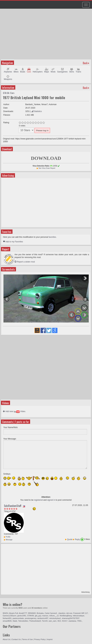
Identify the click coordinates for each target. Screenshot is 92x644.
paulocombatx (18, 618)
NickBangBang (66, 616)
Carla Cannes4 (51, 613)
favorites (52, 237)
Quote (70, 539)
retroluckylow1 (55, 618)
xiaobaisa (72, 621)
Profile (7, 537)
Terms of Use (27, 639)
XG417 (65, 621)
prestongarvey (31, 618)
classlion (62, 613)
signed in (51, 500)
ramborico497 (43, 618)
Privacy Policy (40, 639)
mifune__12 (54, 616)
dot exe (69, 613)
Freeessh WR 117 (81, 613)
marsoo (45, 616)
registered (38, 500)
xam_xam (53, 621)
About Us (7, 639)
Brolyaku (40, 613)
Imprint (50, 639)
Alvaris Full (13, 613)
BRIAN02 (32, 613)
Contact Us (16, 639)
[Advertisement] (46, 36)
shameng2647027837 (71, 618)
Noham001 (7, 618)
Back (85, 63)
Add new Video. (14, 411)
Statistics (36, 111)
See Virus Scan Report (47, 168)
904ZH (6, 613)
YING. (79, 621)
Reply (77, 539)
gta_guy (38, 616)
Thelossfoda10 (35, 621)
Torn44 (45, 621)
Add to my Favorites (13, 242)
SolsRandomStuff (13, 506)
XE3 (59, 621)
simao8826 (7, 621)
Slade (15, 621)
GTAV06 (31, 616)
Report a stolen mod (25, 262)
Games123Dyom (10, 616)
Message (8, 540)
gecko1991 (22, 616)
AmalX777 (23, 613)
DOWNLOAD (46, 158)
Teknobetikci (23, 621)
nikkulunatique (79, 616)
